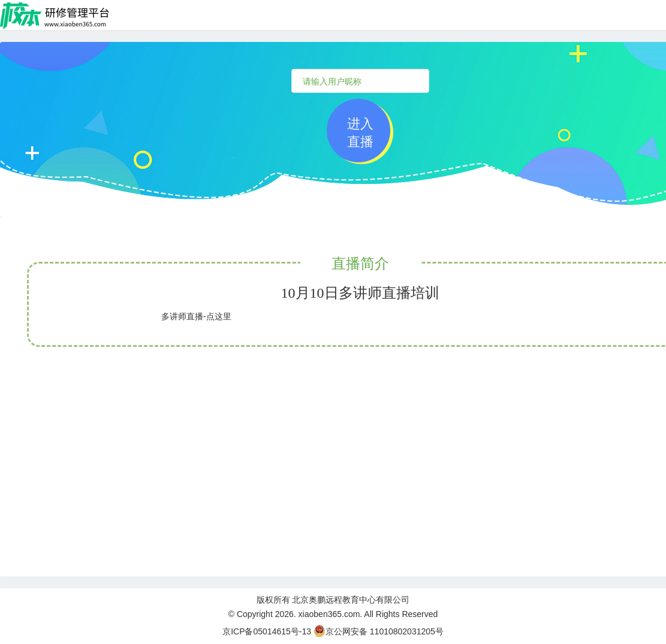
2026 (284, 614)
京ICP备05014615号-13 (267, 631)
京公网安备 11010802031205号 (379, 631)
